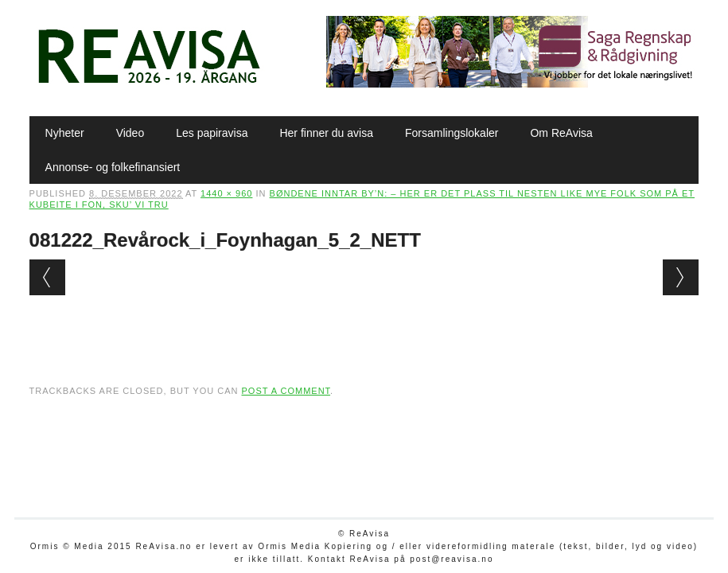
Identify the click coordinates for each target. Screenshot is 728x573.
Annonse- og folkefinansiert (113, 167)
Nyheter (65, 133)
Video (130, 133)
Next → (681, 277)
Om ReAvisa (561, 133)
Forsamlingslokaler (452, 133)
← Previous (47, 277)
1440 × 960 (226, 193)
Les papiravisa (212, 133)
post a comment (286, 391)
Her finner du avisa (326, 133)
